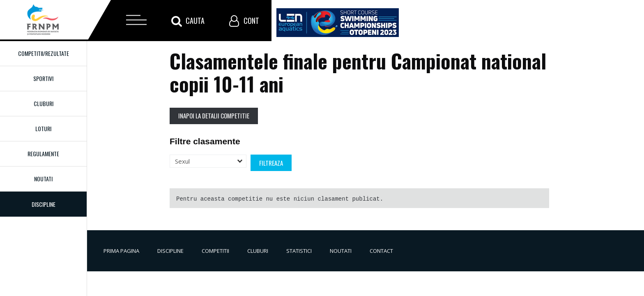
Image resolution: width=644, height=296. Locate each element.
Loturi (43, 128)
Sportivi (43, 78)
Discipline (170, 251)
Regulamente (43, 154)
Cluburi (44, 103)
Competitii (215, 251)
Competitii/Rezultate (44, 53)
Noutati (43, 179)
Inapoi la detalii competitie (214, 116)
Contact (381, 251)
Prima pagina (121, 251)
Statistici (299, 251)
